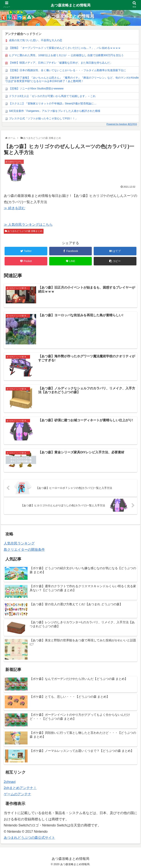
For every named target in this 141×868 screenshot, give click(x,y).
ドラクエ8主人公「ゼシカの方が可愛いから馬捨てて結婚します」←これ (52, 96)
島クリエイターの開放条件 (24, 549)
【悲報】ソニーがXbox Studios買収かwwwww (36, 88)
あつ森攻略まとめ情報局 (71, 5)
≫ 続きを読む (15, 208)
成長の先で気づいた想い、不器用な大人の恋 (36, 40)
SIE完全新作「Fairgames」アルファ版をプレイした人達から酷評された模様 (55, 111)
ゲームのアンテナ (17, 794)
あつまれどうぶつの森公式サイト (29, 837)
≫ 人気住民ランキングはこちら (28, 225)
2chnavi (10, 781)
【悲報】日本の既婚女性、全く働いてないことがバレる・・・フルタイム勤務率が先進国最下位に (67, 70)
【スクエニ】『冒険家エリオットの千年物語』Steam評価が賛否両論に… (53, 103)
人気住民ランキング (19, 543)
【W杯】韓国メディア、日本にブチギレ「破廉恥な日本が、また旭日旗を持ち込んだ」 (61, 63)
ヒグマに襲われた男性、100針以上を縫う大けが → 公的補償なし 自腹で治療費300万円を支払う (66, 55)
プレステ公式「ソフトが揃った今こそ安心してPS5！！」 (43, 118)
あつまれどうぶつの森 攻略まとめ (24, 231)
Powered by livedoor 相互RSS (122, 124)
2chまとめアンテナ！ (20, 788)
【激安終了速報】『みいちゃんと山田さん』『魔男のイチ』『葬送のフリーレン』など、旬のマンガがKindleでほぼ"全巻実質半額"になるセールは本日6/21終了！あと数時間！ (72, 79)
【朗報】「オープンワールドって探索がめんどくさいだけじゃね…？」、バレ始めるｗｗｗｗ (65, 48)
